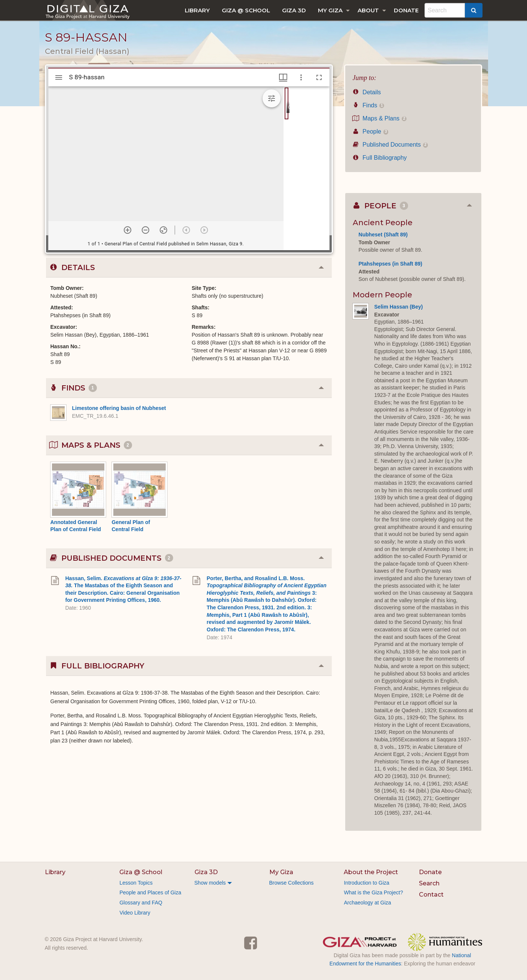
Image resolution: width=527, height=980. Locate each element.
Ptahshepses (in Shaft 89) (390, 264)
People (371, 131)
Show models (210, 883)
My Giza (330, 10)
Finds (369, 105)
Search (429, 883)
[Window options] (301, 77)
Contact (431, 895)
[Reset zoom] (163, 230)
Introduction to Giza (366, 883)
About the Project (371, 872)
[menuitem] (197, 10)
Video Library (135, 913)
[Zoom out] (145, 230)
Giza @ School (246, 10)
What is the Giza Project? (373, 892)
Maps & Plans (380, 118)
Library (197, 10)
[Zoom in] (128, 230)
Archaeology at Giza (367, 903)
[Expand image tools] (272, 98)
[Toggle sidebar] (59, 77)
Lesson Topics (136, 883)
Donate (406, 10)
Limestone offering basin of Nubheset (119, 408)
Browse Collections (292, 883)
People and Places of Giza (150, 892)
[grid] (307, 168)
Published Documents (390, 145)
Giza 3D (294, 10)
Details (367, 92)
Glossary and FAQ (141, 903)
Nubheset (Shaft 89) (383, 235)
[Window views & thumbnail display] (283, 77)
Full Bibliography (380, 158)
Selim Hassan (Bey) (399, 307)
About (368, 10)
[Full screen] (319, 77)
